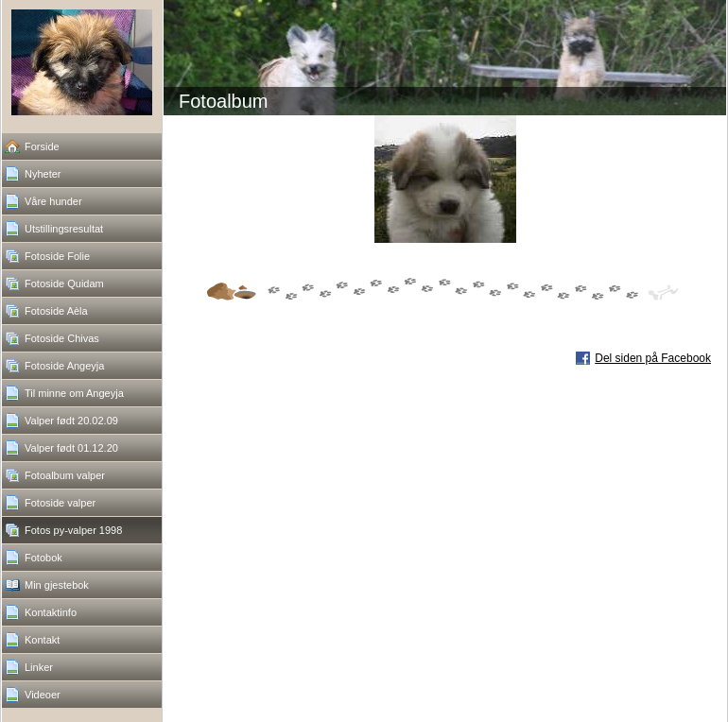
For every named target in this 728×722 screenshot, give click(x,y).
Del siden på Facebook (653, 358)
